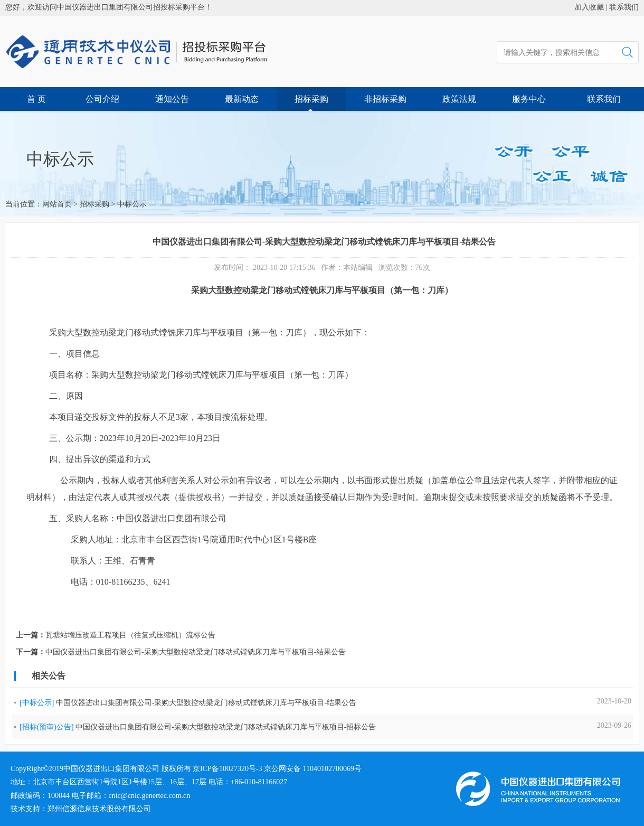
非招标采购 (385, 99)
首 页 (36, 99)
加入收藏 (589, 7)
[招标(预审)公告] (47, 727)
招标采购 (311, 99)
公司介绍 (102, 99)
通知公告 (172, 99)
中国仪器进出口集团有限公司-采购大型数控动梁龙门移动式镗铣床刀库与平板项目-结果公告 (196, 652)
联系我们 (624, 7)
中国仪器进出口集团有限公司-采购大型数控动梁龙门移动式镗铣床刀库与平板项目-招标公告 (226, 727)
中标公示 (132, 204)
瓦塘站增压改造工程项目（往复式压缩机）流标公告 (130, 635)
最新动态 (242, 99)
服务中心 (529, 99)
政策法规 (459, 99)
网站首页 (57, 204)
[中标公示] (37, 703)
